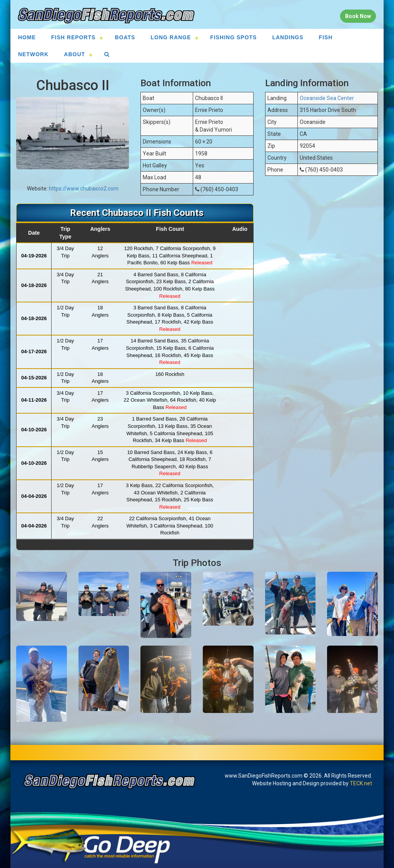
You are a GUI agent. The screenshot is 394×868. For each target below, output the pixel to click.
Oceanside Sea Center (327, 98)
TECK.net (361, 783)
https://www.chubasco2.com (84, 189)
